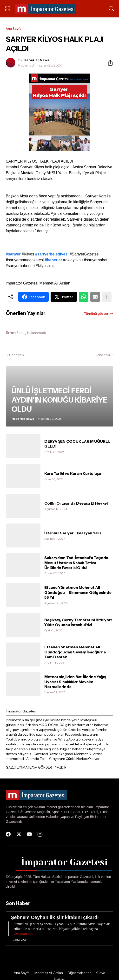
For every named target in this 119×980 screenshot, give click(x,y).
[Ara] (112, 9)
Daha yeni (17, 355)
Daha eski (102, 355)
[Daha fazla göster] (107, 297)
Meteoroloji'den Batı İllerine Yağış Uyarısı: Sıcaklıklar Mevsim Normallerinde (75, 682)
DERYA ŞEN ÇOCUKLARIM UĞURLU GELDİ (77, 444)
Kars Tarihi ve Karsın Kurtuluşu (73, 473)
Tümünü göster (96, 314)
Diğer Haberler (79, 973)
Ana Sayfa (14, 29)
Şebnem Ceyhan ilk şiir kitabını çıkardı (55, 917)
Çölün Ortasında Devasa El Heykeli (76, 503)
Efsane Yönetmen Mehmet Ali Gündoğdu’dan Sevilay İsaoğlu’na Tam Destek (75, 652)
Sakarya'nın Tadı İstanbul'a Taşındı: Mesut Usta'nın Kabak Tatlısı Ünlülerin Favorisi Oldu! (76, 563)
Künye (100, 973)
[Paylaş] (108, 63)
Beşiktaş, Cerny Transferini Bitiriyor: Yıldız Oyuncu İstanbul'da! (78, 622)
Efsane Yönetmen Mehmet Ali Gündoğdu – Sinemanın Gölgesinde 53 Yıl (78, 592)
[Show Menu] (7, 9)
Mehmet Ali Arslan (49, 973)
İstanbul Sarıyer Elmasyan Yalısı (73, 533)
